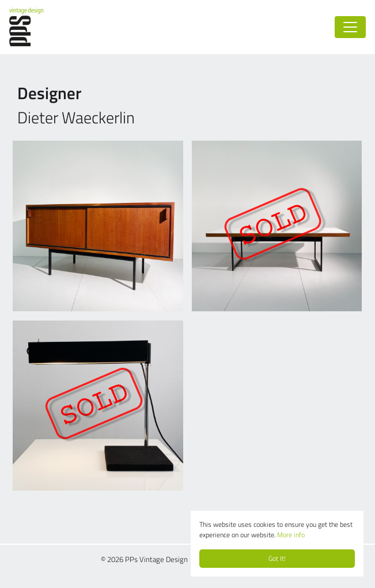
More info (291, 535)
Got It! (277, 558)
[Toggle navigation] (350, 27)
